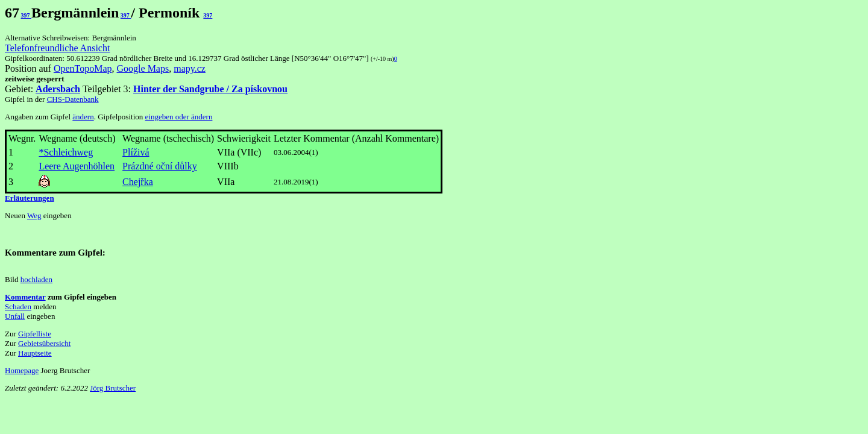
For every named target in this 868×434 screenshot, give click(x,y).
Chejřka (138, 182)
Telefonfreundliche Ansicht (57, 48)
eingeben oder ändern (179, 117)
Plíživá (136, 152)
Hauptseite (35, 353)
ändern (83, 117)
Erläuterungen (30, 198)
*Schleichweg (66, 152)
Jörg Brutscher (113, 388)
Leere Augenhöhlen (77, 166)
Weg (34, 215)
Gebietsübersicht (44, 343)
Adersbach (58, 89)
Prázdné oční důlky (160, 166)
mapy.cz (190, 68)
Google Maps (143, 68)
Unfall (15, 316)
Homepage (22, 370)
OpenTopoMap (83, 68)
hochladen (36, 279)
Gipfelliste (35, 334)
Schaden (18, 307)
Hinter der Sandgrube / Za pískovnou (210, 89)
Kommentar (25, 297)
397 (27, 15)
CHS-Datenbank (73, 99)
